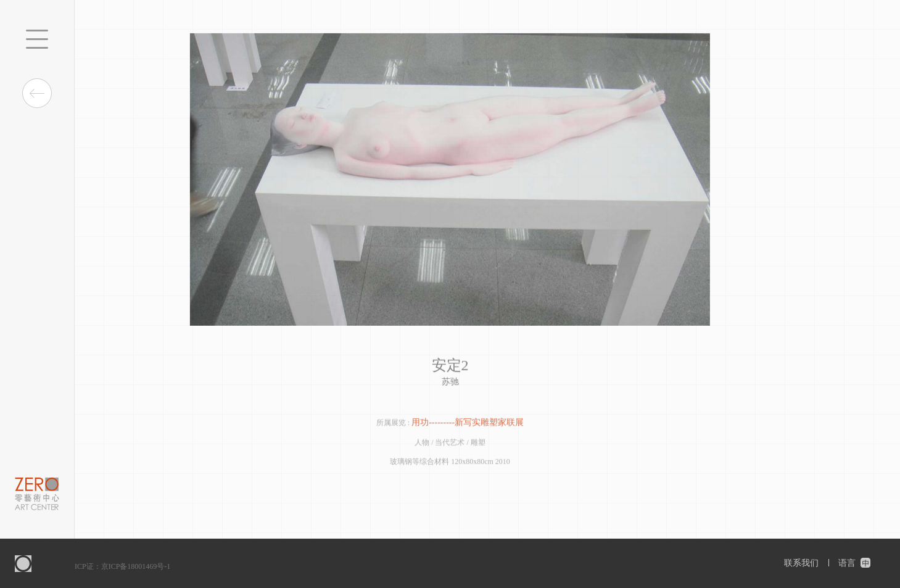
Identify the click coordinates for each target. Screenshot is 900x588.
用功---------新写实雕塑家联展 (468, 424)
